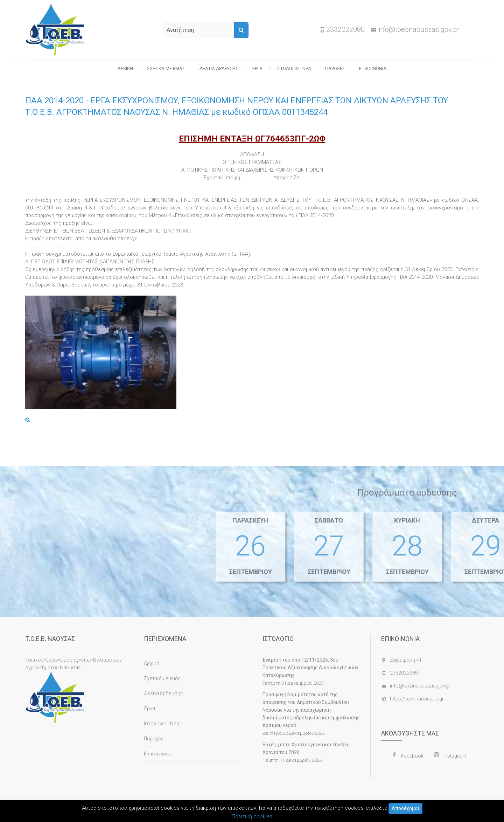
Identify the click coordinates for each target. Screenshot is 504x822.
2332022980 (345, 29)
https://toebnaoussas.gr (417, 699)
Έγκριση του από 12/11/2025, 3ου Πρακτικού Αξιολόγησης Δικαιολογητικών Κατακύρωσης (310, 668)
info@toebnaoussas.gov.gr (418, 29)
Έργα (257, 68)
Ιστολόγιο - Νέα (294, 68)
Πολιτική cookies (252, 816)
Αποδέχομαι (405, 808)
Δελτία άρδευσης (219, 68)
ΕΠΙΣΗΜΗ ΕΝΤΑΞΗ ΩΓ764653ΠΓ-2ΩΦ (252, 139)
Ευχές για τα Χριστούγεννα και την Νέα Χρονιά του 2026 (306, 748)
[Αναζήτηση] (241, 30)
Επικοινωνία (373, 68)
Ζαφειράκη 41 (406, 660)
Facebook (412, 756)
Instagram (455, 756)
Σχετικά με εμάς (166, 68)
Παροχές (335, 68)
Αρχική (125, 68)
